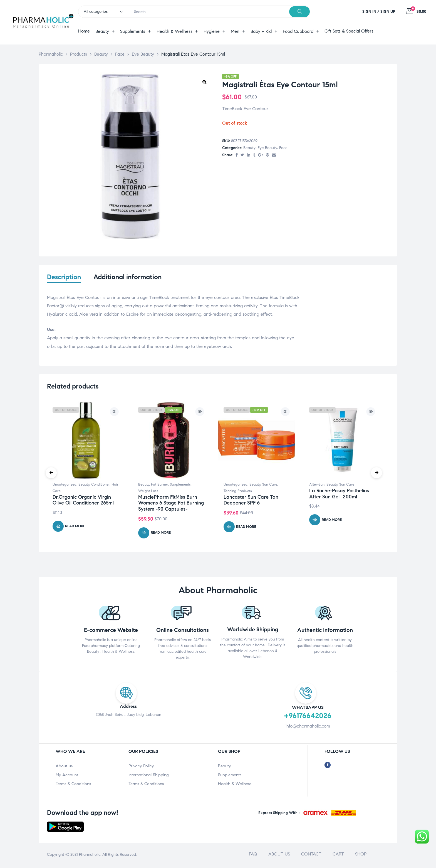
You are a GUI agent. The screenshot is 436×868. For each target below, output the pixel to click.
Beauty (249, 148)
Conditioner (100, 486)
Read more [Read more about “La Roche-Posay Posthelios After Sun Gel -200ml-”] (332, 521)
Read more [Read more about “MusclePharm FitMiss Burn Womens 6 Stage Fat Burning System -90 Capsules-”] (161, 534)
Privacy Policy (141, 768)
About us (64, 768)
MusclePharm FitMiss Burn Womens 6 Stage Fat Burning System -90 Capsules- (171, 504)
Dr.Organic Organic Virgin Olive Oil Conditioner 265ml (83, 501)
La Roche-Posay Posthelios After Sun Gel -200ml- (339, 495)
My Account (67, 776)
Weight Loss (148, 492)
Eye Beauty (267, 148)
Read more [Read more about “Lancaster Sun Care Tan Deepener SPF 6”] (246, 528)
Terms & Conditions (73, 785)
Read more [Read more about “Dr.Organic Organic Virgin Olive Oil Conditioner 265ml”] (75, 528)
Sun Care (270, 486)
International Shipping (149, 776)
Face (283, 148)
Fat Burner (159, 486)
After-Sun (317, 486)
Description (64, 277)
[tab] (64, 281)
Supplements (180, 486)
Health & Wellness (235, 785)
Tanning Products (238, 492)
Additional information (127, 277)
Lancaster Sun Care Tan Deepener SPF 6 (251, 501)
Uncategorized (65, 486)
